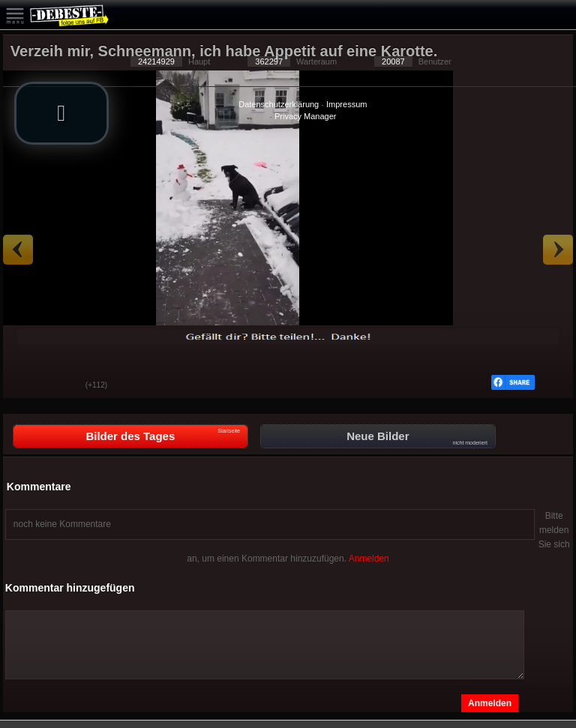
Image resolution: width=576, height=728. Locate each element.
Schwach (63, 386)
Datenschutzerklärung (279, 104)
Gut (25, 386)
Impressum (346, 104)
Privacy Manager (306, 116)
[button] (61, 113)
